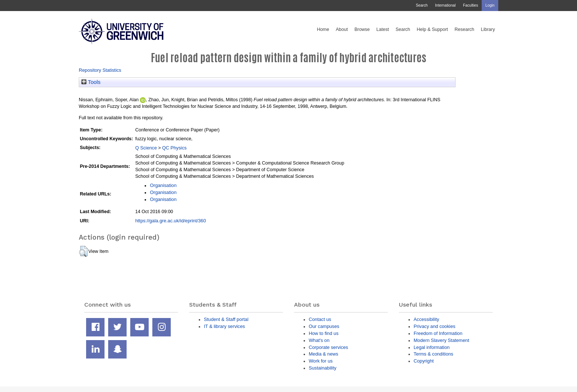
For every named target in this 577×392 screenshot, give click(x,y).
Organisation (163, 185)
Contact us (320, 319)
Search (422, 5)
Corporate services (328, 347)
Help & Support (433, 29)
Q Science (146, 148)
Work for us (321, 361)
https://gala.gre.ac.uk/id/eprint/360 (170, 221)
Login (490, 5)
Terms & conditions (433, 354)
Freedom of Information (438, 333)
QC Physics (175, 148)
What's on (319, 340)
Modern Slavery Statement (441, 340)
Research (464, 29)
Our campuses (324, 326)
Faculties (470, 5)
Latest (383, 29)
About (342, 29)
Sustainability (323, 368)
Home (323, 29)
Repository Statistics (100, 70)
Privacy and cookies (434, 326)
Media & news (323, 354)
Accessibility (426, 319)
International (445, 5)
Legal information (432, 347)
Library (488, 29)
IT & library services (224, 326)
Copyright (424, 361)
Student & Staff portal (226, 319)
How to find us (324, 333)
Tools (91, 82)
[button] (83, 251)
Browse (362, 29)
